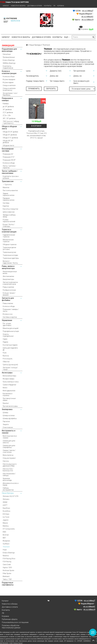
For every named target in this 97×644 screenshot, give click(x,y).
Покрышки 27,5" (9, 157)
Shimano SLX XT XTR (11, 496)
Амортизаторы (8, 279)
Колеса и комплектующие (9, 72)
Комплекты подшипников (8, 67)
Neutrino (6, 556)
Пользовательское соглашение (15, 622)
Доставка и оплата (35, 6)
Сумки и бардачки (9, 385)
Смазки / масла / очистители (9, 451)
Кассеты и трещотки (10, 209)
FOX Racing (7, 562)
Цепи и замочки (9, 212)
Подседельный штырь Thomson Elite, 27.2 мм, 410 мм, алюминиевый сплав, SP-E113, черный (36, 134)
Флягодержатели (9, 391)
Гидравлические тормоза (9, 236)
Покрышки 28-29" (9, 160)
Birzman (6, 535)
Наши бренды (8, 493)
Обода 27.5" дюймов (10, 138)
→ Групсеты (7, 185)
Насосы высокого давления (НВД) (10, 465)
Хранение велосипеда (7, 479)
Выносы (6, 356)
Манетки (6, 187)
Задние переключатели (9, 194)
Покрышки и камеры (7, 99)
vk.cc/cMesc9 (87, 20)
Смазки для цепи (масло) (9, 442)
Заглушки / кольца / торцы (10, 368)
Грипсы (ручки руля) (10, 365)
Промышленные (9, 57)
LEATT (5, 505)
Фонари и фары (8, 379)
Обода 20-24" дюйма (10, 132)
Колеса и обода (9, 163)
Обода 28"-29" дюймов (8, 142)
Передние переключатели (9, 199)
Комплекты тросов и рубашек (11, 177)
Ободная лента (8, 145)
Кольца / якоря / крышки (9, 294)
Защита (6, 424)
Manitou (6, 526)
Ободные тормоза (10, 244)
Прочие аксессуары (10, 406)
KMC (4, 532)
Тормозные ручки (9, 252)
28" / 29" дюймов (9, 118)
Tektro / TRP (7, 579)
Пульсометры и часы (11, 382)
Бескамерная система (8, 150)
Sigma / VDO (7, 567)
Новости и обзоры (18, 6)
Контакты (48, 6)
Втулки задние (8, 82)
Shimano (6, 499)
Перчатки (6, 421)
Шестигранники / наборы (9, 475)
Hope (5, 550)
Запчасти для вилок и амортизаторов (10, 283)
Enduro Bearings (9, 60)
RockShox (6, 511)
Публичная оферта (10, 619)
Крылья (6, 403)
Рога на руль (8, 359)
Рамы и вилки (8, 303)
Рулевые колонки (9, 290)
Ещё (67, 37)
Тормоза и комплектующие (9, 231)
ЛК (54, 6)
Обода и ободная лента (9, 128)
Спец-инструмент (9, 458)
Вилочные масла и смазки (10, 437)
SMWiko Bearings (9, 63)
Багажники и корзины (8, 395)
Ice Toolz (6, 517)
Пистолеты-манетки (10, 190)
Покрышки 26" (8, 154)
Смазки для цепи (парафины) (9, 446)
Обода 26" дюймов (10, 135)
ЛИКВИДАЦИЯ (8, 46)
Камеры (6, 104)
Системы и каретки (10, 317)
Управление (7, 320)
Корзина (61, 6)
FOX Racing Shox (9, 559)
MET (4, 538)
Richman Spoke (8, 570)
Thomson (6, 547)
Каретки (6, 206)
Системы (6, 203)
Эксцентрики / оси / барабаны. (10, 94)
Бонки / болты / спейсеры (9, 225)
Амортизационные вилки (10, 272)
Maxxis (5, 523)
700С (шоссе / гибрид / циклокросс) (11, 122)
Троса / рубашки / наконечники (10, 172)
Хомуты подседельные (8, 335)
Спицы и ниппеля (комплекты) (9, 89)
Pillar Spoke (7, 573)
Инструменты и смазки (9, 432)
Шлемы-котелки (9, 416)
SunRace (6, 544)
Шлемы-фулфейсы (10, 418)
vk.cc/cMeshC (87, 17)
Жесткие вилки (8, 276)
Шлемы (5, 413)
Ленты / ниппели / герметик (9, 167)
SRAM (5, 502)
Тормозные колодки (10, 255)
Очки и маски (8, 427)
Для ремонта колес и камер (11, 484)
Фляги (5, 388)
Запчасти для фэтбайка (8, 299)
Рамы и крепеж (8, 287)
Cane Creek (7, 565)
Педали (5, 342)
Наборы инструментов (8, 489)
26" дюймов (7, 110)
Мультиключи (8, 455)
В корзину (36, 126)
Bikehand (6, 576)
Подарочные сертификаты (8, 584)
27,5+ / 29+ (7, 115)
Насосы (6, 461)
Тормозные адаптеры (11, 258)
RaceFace (6, 508)
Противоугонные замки (9, 399)
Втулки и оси (8, 314)
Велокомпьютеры (9, 376)
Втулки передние (9, 79)
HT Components (9, 529)
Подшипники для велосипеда (9, 50)
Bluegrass (6, 541)
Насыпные (7, 54)
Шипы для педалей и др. (10, 349)
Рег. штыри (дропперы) (7, 324)
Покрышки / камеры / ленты (11, 310)
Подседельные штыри (11, 331)
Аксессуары (7, 373)
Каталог (6, 6)
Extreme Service (18, 643)
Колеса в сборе (9, 77)
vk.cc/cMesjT (88, 11)
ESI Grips (6, 514)
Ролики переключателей (9, 221)
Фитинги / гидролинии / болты (10, 262)
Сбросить (51, 89)
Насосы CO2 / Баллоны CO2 (8, 470)
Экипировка (7, 409)
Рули (5, 353)
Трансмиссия (8, 181)
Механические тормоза (8, 241)
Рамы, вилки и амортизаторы (8, 267)
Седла (5, 339)
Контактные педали (10, 345)
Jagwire (6, 520)
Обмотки (6, 362)
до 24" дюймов (8, 107)
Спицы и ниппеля (9, 85)
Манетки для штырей (11, 328)
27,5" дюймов (8, 112)
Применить (34, 89)
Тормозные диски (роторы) (9, 248)
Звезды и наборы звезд (9, 216)
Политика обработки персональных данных (11, 627)
